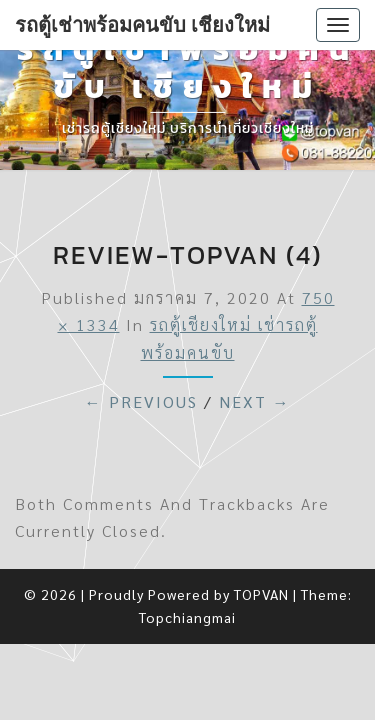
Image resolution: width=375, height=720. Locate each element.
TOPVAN (261, 594)
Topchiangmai (187, 617)
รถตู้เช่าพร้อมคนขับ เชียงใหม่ (142, 25)
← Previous (141, 401)
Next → (255, 401)
